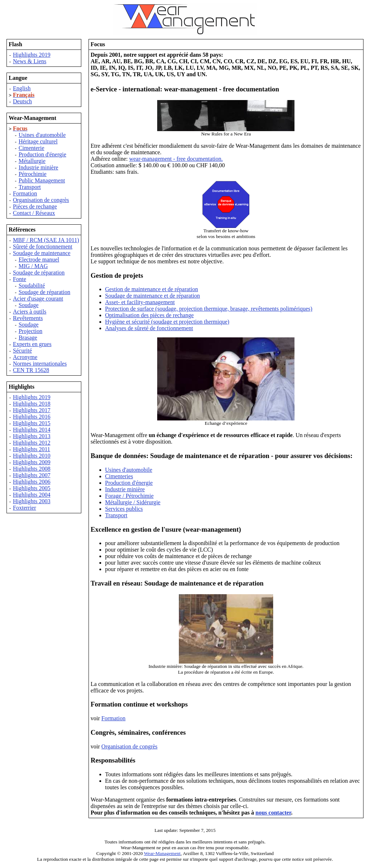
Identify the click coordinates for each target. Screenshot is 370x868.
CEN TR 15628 (31, 370)
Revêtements (28, 318)
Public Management (42, 180)
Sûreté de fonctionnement (43, 247)
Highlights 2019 (32, 55)
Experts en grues (32, 344)
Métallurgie (32, 161)
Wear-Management (162, 853)
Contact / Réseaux (34, 213)
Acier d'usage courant (38, 299)
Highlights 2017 (32, 410)
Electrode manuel (39, 260)
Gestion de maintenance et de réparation (152, 289)
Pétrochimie (32, 174)
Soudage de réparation (39, 273)
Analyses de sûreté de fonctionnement (149, 328)
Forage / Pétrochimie (129, 496)
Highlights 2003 (32, 501)
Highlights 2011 (32, 449)
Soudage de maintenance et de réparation (153, 296)
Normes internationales (40, 364)
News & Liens (30, 61)
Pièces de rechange (35, 206)
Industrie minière (38, 167)
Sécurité (22, 351)
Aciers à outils (30, 312)
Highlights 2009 (32, 462)
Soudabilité (32, 286)
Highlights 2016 (32, 417)
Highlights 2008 (32, 469)
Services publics (124, 509)
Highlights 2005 (32, 488)
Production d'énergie (42, 154)
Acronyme (25, 357)
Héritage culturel (38, 141)
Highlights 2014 (32, 430)
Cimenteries (119, 476)
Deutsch (22, 101)
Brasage (28, 338)
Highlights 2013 (32, 436)
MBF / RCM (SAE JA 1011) (46, 240)
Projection (30, 331)
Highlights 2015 (32, 423)
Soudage (28, 305)
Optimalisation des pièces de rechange (149, 315)
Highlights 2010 (32, 456)
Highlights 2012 (32, 443)
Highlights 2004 (32, 495)
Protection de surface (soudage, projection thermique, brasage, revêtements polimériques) (209, 309)
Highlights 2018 (32, 404)
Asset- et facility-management (140, 302)
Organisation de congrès (41, 200)
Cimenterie (31, 148)
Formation (25, 193)
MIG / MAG (33, 266)
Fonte (20, 279)
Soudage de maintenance (42, 253)
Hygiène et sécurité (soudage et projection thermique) (167, 322)
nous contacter (273, 813)
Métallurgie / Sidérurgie (133, 502)
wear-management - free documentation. (176, 159)
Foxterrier (25, 508)
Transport (30, 187)
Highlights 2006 (32, 482)
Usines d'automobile (42, 135)
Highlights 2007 (32, 475)
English (22, 88)
